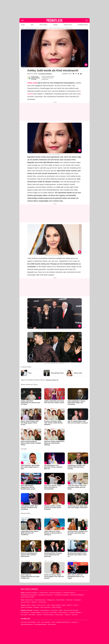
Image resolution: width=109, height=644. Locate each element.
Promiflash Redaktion (45, 74)
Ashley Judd (32, 83)
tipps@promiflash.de (52, 380)
